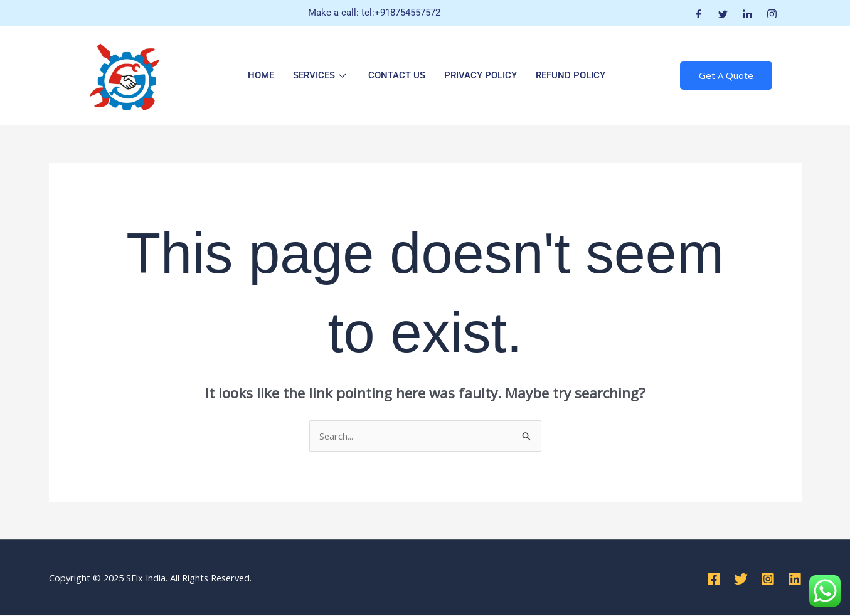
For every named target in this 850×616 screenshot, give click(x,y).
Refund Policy (571, 75)
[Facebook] (699, 13)
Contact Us (397, 75)
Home (261, 75)
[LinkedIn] (747, 13)
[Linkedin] (795, 579)
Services (319, 75)
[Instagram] (772, 13)
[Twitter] (723, 13)
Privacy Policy (481, 75)
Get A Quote (726, 75)
